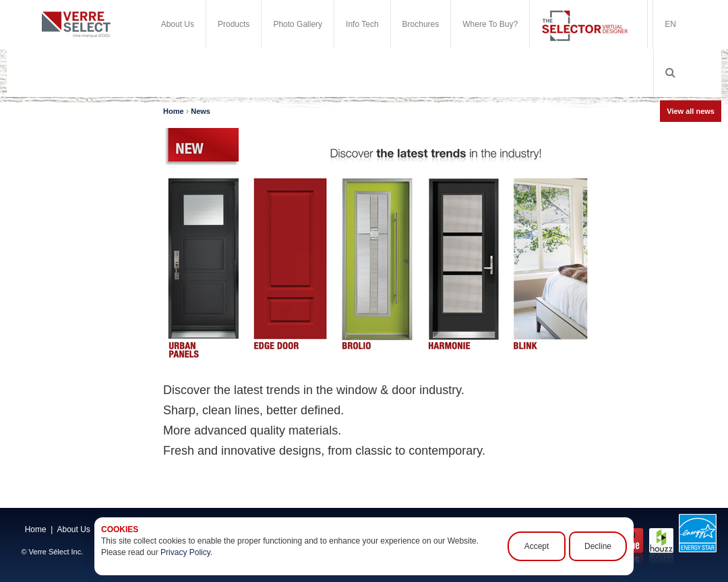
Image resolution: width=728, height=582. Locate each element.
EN (670, 24)
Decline (598, 546)
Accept (537, 546)
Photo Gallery (298, 24)
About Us (178, 24)
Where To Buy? (490, 24)
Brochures (421, 24)
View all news (691, 111)
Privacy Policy (185, 552)
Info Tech (362, 24)
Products (234, 24)
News (201, 111)
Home (174, 111)
